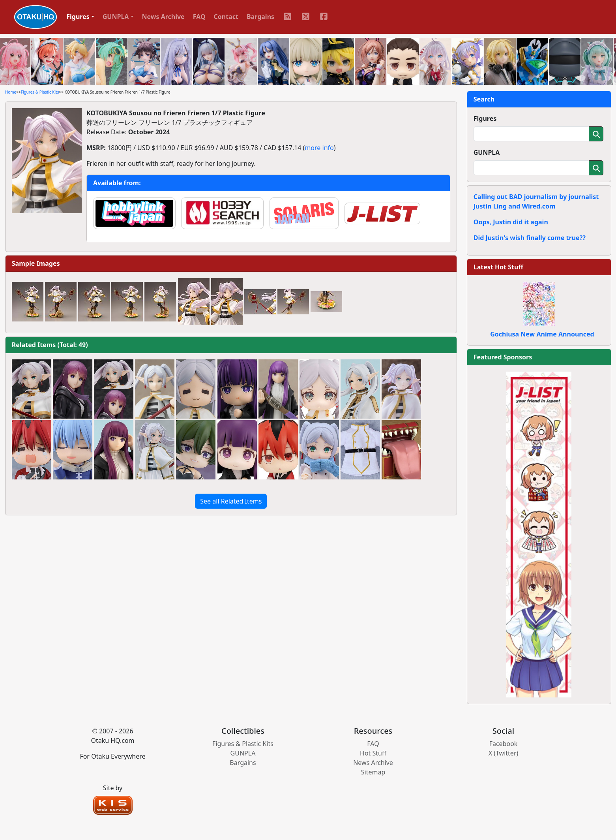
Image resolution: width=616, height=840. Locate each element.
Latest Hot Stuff (498, 267)
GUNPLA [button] (116, 17)
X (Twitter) (504, 753)
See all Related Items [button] (231, 501)
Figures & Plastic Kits (40, 92)
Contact (226, 17)
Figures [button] (78, 17)
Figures (485, 118)
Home (11, 92)
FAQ (199, 17)
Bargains (260, 17)
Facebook (504, 744)
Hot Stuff (373, 753)
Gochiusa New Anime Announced (542, 334)
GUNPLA (487, 152)
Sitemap (373, 772)
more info (319, 148)
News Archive (163, 17)
